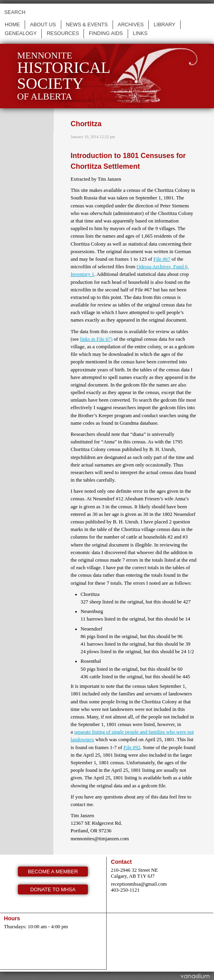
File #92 (132, 748)
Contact (121, 862)
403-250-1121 (125, 890)
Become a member (53, 872)
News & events (87, 24)
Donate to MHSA (53, 889)
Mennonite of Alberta (64, 76)
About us (43, 24)
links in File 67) (96, 339)
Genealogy (21, 33)
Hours (12, 918)
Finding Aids (106, 33)
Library (164, 24)
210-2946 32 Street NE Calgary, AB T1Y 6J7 (134, 873)
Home (12, 24)
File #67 (162, 259)
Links (140, 33)
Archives (131, 24)
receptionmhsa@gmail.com (139, 884)
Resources (63, 33)
